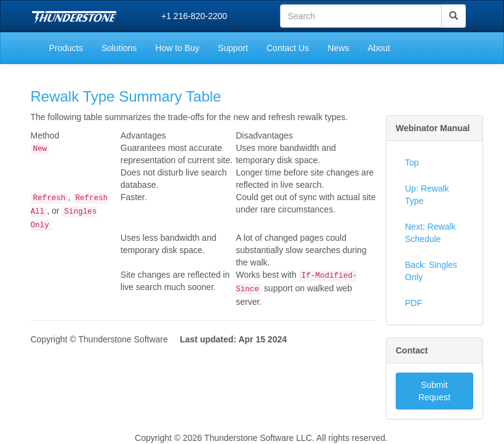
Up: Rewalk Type (427, 195)
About (379, 48)
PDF (414, 303)
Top (412, 163)
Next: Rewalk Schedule (430, 233)
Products (66, 48)
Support (233, 48)
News (338, 48)
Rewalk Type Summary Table (126, 96)
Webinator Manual (433, 128)
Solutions (119, 48)
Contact (412, 350)
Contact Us (288, 48)
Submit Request (434, 391)
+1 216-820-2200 (194, 16)
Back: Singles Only (431, 271)
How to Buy (177, 48)
